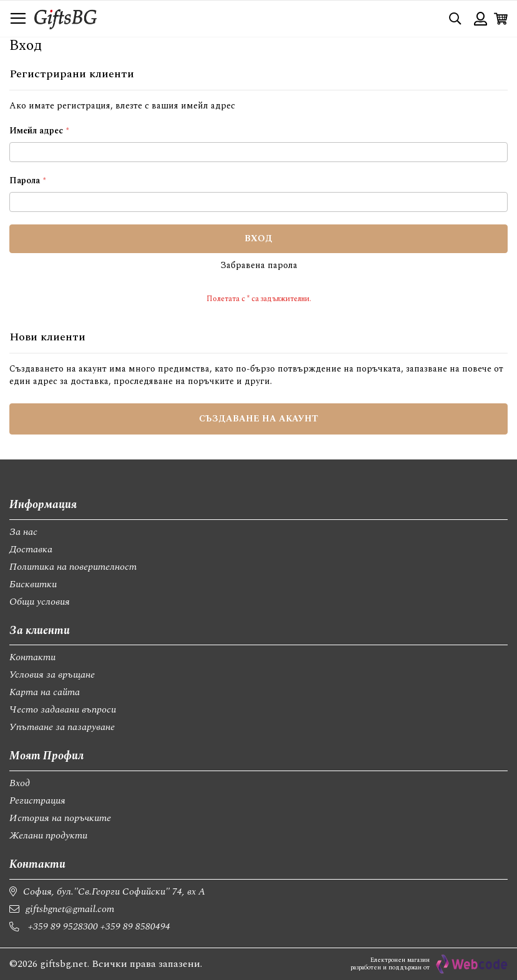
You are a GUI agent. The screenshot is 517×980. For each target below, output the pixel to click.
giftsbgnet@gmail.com (70, 909)
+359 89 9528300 (63, 926)
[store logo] (65, 18)
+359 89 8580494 (135, 926)
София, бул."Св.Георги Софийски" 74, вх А (114, 891)
